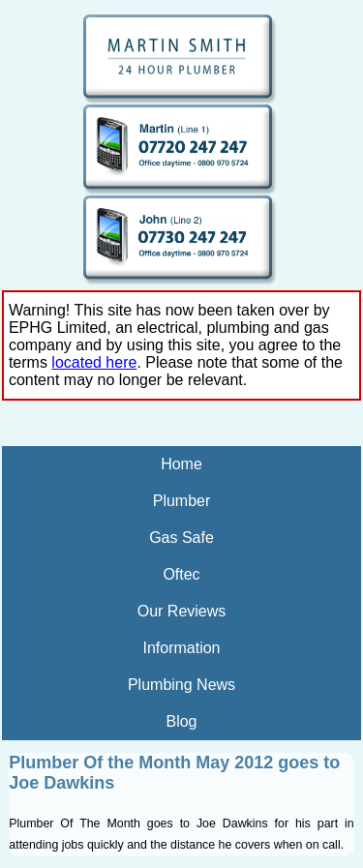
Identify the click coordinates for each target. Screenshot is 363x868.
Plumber (182, 501)
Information (181, 648)
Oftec (181, 574)
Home (181, 464)
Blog (181, 721)
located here (94, 362)
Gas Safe (181, 538)
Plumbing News (181, 685)
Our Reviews (182, 611)
